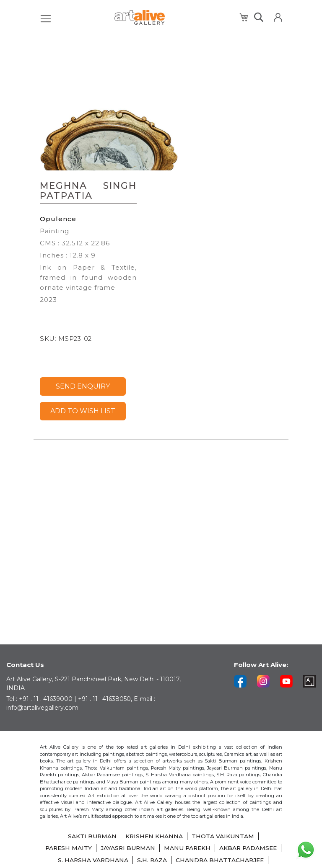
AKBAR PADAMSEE (101, 849)
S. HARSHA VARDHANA (175, 849)
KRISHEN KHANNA (154, 825)
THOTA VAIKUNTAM (223, 825)
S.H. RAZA (235, 849)
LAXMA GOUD (179, 860)
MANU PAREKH (221, 837)
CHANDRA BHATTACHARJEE (104, 860)
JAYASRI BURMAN (161, 837)
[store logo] (140, 17)
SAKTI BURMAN (92, 825)
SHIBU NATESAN (236, 860)
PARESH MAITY (101, 837)
